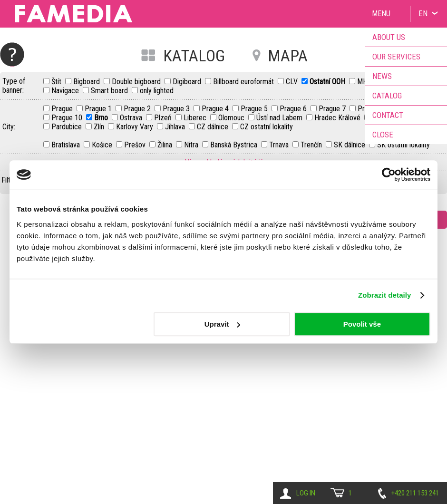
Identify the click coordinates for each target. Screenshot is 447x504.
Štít (57, 82)
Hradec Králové (338, 118)
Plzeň (164, 118)
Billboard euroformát (244, 82)
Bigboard (87, 82)
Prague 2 (138, 109)
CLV (293, 82)
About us (389, 37)
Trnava (280, 145)
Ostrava (132, 118)
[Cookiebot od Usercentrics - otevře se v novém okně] (389, 174)
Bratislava (67, 145)
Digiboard (188, 82)
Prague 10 (68, 118)
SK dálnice (350, 145)
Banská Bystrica (235, 145)
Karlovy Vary (136, 127)
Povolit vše (362, 324)
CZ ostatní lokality (267, 127)
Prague (63, 109)
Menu (381, 14)
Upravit (223, 324)
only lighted (157, 91)
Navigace (66, 91)
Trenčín (312, 145)
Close (383, 135)
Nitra (192, 145)
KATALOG (194, 56)
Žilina (166, 145)
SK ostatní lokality (403, 145)
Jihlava (176, 127)
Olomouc (232, 118)
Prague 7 (333, 109)
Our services (396, 57)
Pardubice (68, 127)
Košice (103, 145)
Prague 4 (216, 109)
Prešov (136, 145)
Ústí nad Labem (280, 118)
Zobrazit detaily (385, 295)
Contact (388, 115)
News (382, 76)
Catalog (387, 96)
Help (12, 54)
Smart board (110, 91)
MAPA (288, 56)
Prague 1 (99, 109)
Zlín (100, 127)
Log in (306, 493)
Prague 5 (255, 109)
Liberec (196, 118)
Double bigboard (137, 82)
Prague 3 (177, 109)
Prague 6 (294, 109)
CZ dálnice (214, 127)
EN (423, 13)
